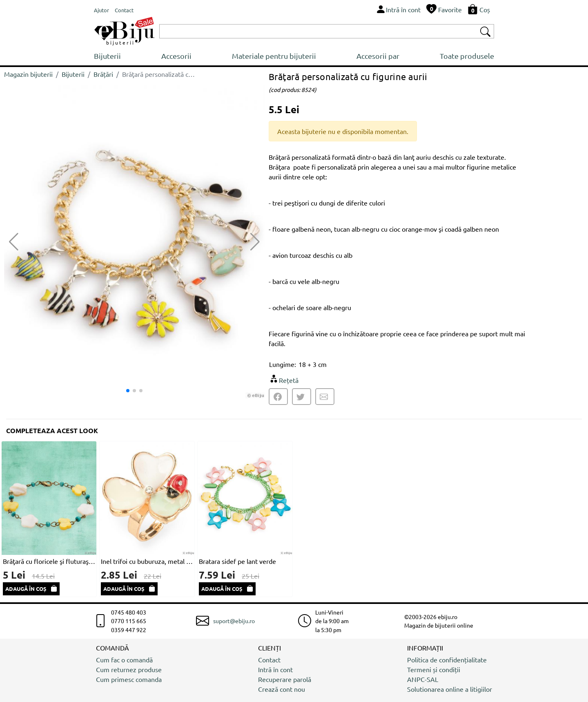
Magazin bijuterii (28, 74)
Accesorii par (378, 56)
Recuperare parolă (285, 679)
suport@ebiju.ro (234, 621)
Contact (269, 660)
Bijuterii (107, 56)
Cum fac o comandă (124, 660)
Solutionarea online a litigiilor (450, 689)
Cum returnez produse (129, 669)
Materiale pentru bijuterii (274, 56)
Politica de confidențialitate (447, 660)
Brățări (103, 74)
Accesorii (176, 56)
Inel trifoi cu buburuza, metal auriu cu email (147, 561)
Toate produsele (467, 56)
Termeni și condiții (434, 669)
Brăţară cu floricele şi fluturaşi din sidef (49, 561)
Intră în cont (275, 669)
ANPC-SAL (423, 679)
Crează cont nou (282, 689)
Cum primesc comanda (129, 679)
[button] (255, 242)
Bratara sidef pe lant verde (237, 561)
